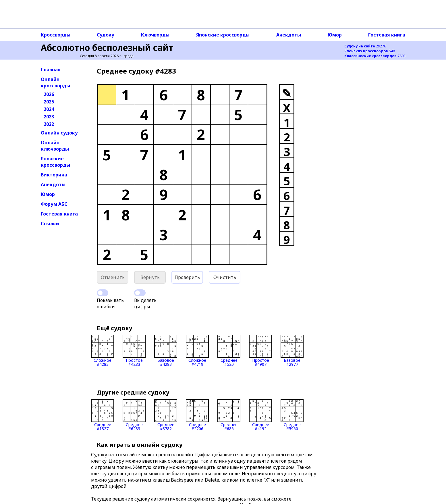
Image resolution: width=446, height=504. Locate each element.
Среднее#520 (229, 351)
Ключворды (155, 35)
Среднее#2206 (197, 415)
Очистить (225, 277)
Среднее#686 (229, 415)
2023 (49, 117)
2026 (49, 94)
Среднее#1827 (103, 415)
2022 (49, 124)
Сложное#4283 (103, 351)
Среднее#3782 (166, 415)
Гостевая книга (387, 35)
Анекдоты (289, 35)
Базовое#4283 (166, 351)
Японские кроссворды (223, 35)
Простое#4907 (260, 351)
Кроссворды (56, 35)
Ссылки (50, 224)
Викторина (54, 175)
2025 (49, 102)
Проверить (187, 277)
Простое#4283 (134, 351)
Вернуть (150, 277)
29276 (365, 46)
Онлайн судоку (59, 133)
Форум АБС (54, 204)
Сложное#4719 (197, 351)
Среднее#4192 (260, 415)
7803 (375, 56)
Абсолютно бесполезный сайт (107, 48)
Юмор (335, 35)
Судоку (106, 35)
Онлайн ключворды (55, 146)
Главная (51, 70)
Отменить (113, 277)
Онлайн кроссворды (55, 82)
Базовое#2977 (292, 351)
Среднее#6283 (134, 415)
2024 (49, 109)
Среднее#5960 (292, 415)
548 (370, 51)
